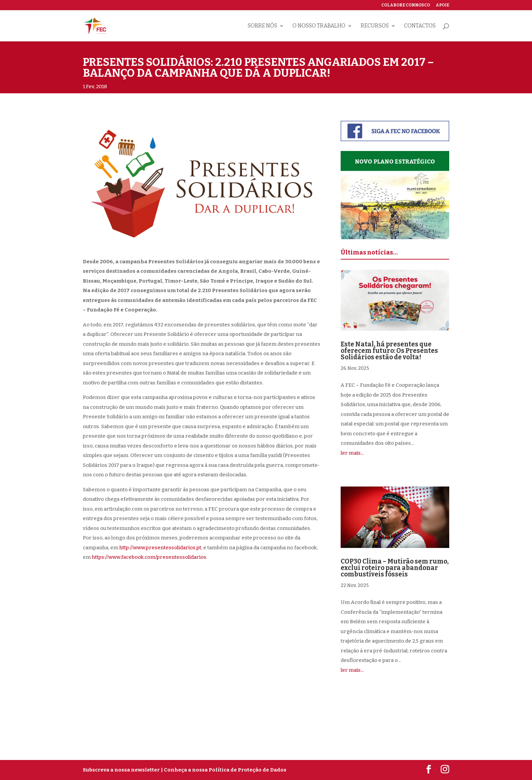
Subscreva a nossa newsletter (121, 770)
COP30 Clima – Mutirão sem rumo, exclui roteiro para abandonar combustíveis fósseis (395, 568)
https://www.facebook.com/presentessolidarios (149, 557)
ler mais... (352, 453)
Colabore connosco (406, 5)
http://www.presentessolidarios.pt (160, 548)
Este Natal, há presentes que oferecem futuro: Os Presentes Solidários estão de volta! (389, 351)
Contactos (420, 26)
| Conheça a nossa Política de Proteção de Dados (224, 770)
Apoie (442, 5)
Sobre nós (262, 26)
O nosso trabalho (319, 26)
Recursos (375, 26)
